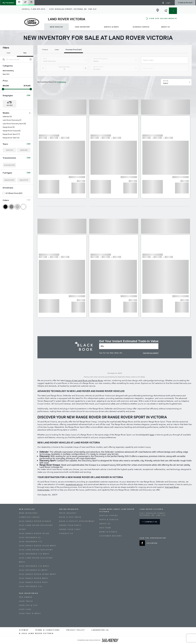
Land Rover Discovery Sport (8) (14, 124)
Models (17, 113)
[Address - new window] (73, 9)
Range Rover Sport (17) (11, 134)
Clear (29, 95)
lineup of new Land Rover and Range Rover (84, 381)
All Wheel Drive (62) (14, 193)
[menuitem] (56, 27)
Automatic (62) (9, 165)
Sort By (166, 81)
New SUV (6, 74)
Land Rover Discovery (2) (12, 120)
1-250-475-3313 (38, 9)
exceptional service (74, 484)
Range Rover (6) (9, 127)
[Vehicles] (129, 346)
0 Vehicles (62, 82)
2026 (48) (24, 150)
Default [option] (166, 83)
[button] (8, 3)
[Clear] (30, 59)
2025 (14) (9, 150)
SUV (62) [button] (10, 105)
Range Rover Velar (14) (11, 138)
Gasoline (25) (9, 180)
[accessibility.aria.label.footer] (110, 640)
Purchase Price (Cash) (74, 50)
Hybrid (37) (24, 180)
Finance (45, 50)
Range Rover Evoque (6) (12, 131)
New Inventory (8, 71)
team (152, 435)
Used (8, 53)
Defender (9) (7, 117)
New (25, 53)
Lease (57, 50)
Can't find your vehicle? (151, 353)
